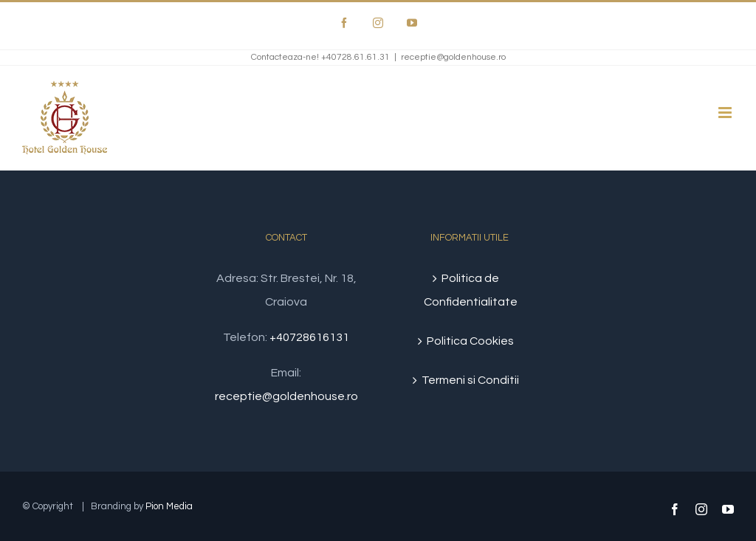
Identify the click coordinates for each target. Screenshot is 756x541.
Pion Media (169, 506)
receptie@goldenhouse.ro (453, 57)
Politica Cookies (470, 341)
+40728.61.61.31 (355, 57)
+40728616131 (309, 337)
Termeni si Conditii (470, 380)
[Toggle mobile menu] (726, 113)
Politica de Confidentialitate (471, 290)
